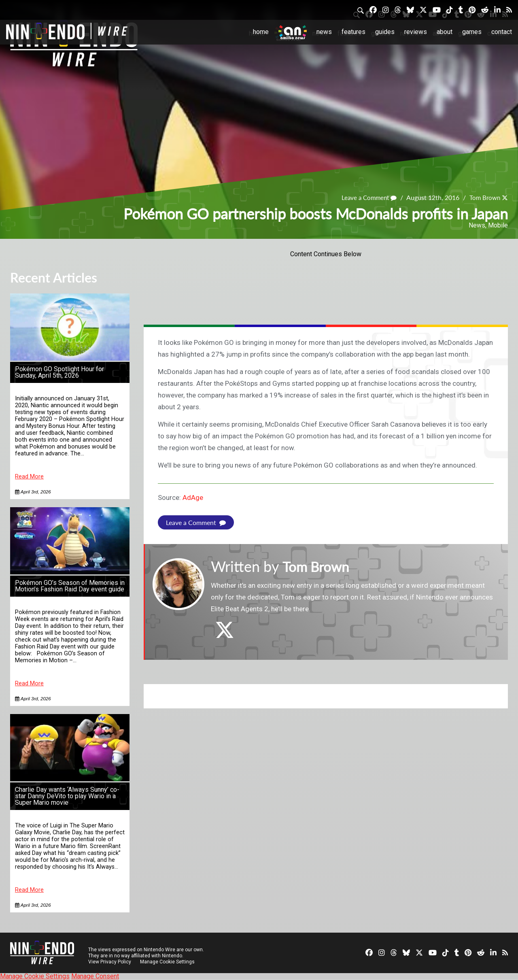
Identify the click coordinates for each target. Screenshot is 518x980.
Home (261, 32)
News (324, 32)
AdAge (193, 497)
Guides (385, 32)
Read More (29, 477)
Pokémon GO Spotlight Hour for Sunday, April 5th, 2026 (59, 372)
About (445, 32)
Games (472, 32)
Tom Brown (484, 198)
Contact (502, 32)
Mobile (498, 225)
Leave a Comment (365, 198)
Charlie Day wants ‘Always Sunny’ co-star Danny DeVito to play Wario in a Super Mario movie (67, 796)
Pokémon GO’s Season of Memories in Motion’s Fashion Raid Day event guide (70, 586)
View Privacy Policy (110, 962)
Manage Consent (95, 976)
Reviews (416, 32)
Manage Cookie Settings (168, 962)
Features (353, 32)
